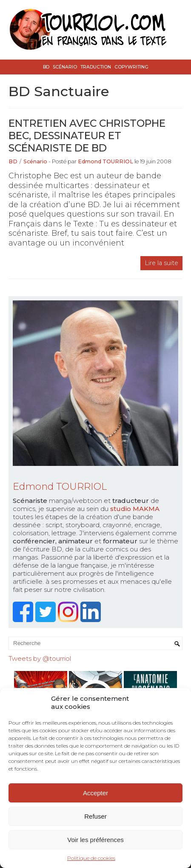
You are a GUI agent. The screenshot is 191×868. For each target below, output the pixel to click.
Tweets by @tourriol (40, 658)
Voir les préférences (95, 840)
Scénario (65, 67)
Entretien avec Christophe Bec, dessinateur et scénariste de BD (87, 136)
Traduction (96, 67)
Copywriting (131, 67)
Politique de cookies (91, 858)
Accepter (95, 793)
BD (46, 67)
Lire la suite (161, 263)
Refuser (95, 816)
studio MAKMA (135, 509)
